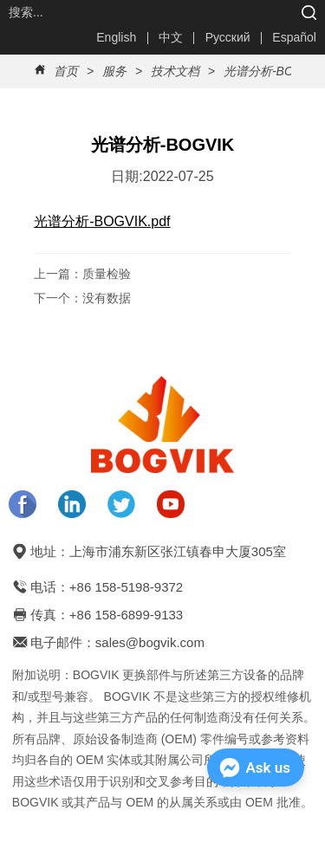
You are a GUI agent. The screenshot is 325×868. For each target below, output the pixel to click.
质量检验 (107, 274)
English (116, 37)
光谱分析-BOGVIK (271, 71)
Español (294, 37)
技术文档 (175, 71)
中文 (171, 37)
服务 (114, 71)
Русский (228, 37)
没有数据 (107, 298)
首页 (66, 71)
